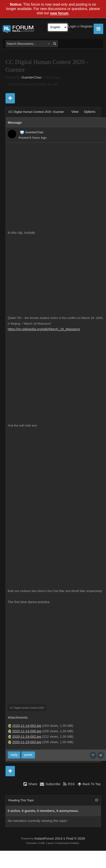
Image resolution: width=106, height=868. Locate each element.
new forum (59, 14)
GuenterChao (31, 77)
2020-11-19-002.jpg (27, 737)
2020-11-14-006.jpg (27, 731)
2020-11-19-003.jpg (27, 742)
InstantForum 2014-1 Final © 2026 (60, 838)
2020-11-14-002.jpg (27, 726)
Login (72, 26)
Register (87, 26)
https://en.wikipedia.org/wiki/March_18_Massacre (44, 329)
